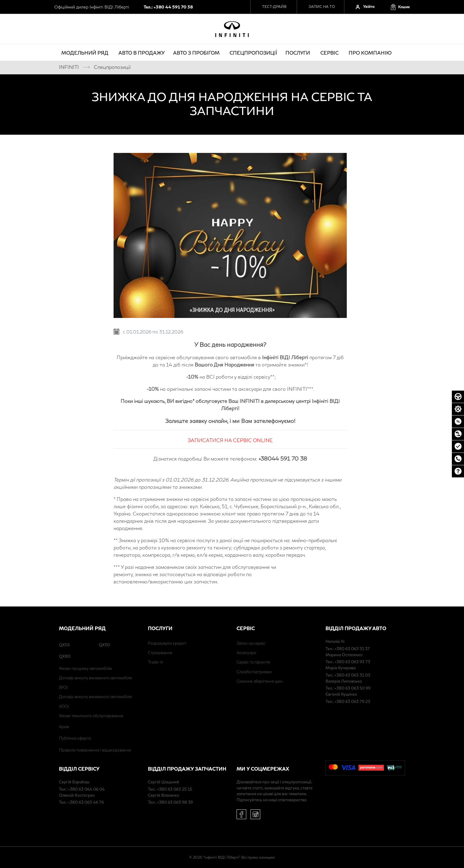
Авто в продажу (142, 53)
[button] (400, 7)
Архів (64, 727)
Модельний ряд (86, 53)
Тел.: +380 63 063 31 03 (348, 675)
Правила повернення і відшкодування (95, 750)
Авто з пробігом (197, 53)
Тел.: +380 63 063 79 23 (348, 701)
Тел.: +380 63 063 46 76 (81, 802)
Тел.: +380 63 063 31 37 (348, 649)
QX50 (104, 645)
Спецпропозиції (253, 53)
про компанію (371, 53)
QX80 (65, 656)
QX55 (64, 645)
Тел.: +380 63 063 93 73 (348, 662)
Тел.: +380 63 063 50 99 (348, 688)
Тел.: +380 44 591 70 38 (168, 7)
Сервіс (330, 53)
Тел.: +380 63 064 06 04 (82, 789)
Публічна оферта (75, 738)
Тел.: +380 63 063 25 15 (170, 789)
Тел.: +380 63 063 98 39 (170, 802)
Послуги (299, 53)
